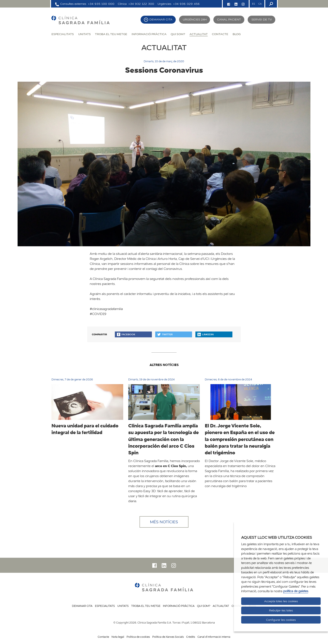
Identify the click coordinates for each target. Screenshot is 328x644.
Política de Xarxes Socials (168, 637)
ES (254, 4)
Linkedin (206, 334)
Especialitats (63, 34)
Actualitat (199, 34)
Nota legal (118, 637)
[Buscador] (271, 4)
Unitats (85, 34)
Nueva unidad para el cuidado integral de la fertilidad (85, 429)
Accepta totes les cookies (281, 601)
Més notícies (164, 522)
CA (260, 4)
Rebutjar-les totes (281, 610)
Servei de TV (262, 19)
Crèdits (191, 637)
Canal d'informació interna (214, 637)
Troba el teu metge (111, 34)
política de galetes (296, 591)
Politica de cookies (138, 637)
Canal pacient (229, 19)
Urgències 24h (195, 19)
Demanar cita (161, 19)
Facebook (126, 334)
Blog (237, 34)
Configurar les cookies (281, 620)
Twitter (165, 334)
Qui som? (178, 34)
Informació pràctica (149, 34)
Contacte (220, 34)
